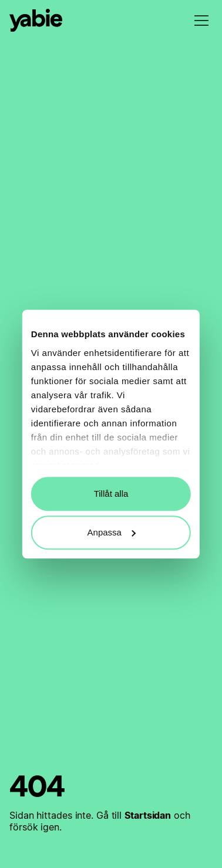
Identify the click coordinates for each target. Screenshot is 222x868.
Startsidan (148, 815)
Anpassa (112, 532)
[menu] (201, 21)
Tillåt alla (111, 494)
